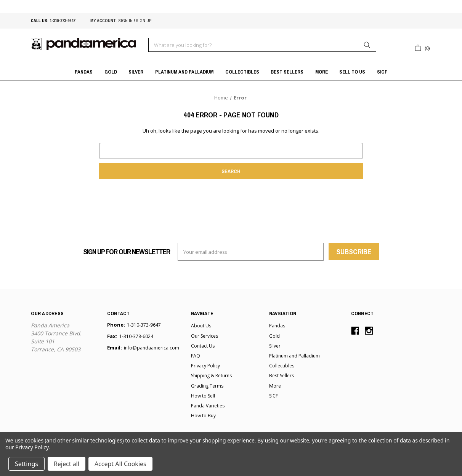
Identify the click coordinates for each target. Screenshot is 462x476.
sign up (144, 21)
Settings (26, 464)
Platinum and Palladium (184, 72)
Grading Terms (207, 386)
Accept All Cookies (120, 464)
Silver (136, 72)
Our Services (205, 336)
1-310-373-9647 (62, 21)
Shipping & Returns (211, 376)
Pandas (84, 72)
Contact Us (203, 346)
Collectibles (242, 72)
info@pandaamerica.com (152, 348)
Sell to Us (352, 72)
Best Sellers (287, 72)
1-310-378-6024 (136, 336)
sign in (126, 21)
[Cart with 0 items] (423, 47)
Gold (111, 72)
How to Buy (203, 416)
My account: (103, 21)
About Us (201, 326)
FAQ (196, 356)
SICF (382, 72)
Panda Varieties (208, 406)
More (322, 72)
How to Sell (203, 396)
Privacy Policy (205, 366)
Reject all (67, 464)
